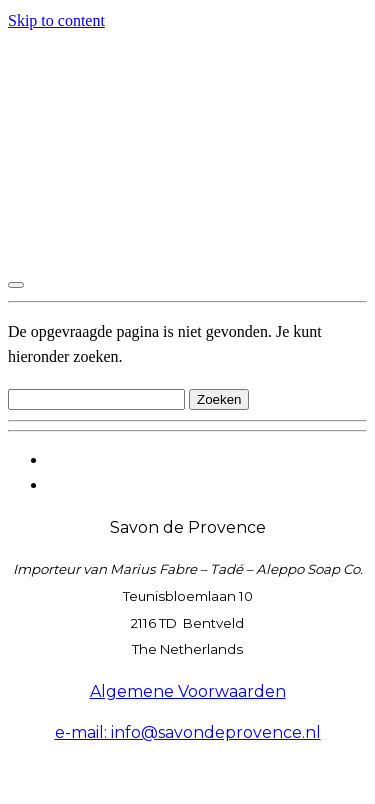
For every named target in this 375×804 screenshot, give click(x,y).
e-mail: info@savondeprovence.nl (188, 732)
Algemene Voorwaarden (188, 691)
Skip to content (56, 20)
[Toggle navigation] (16, 285)
